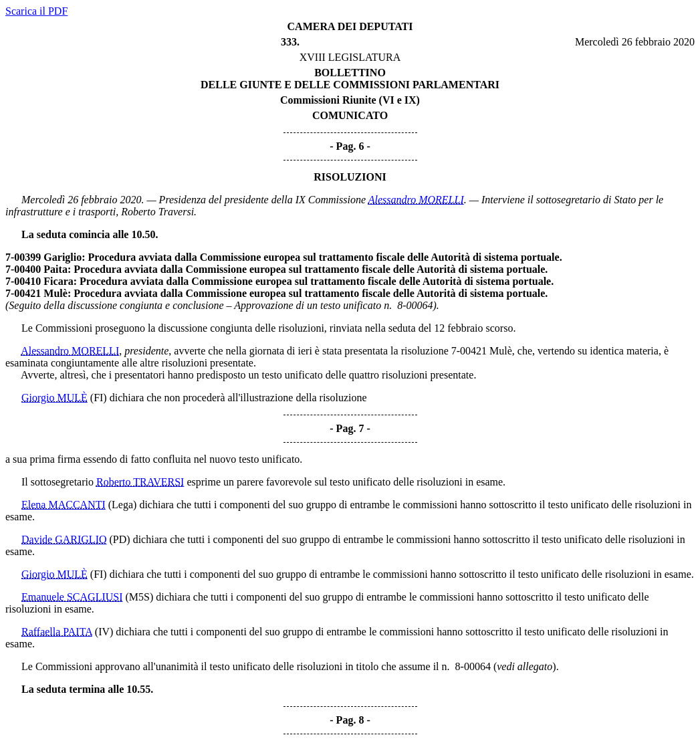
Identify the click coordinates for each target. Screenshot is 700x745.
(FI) (99, 398)
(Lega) (123, 505)
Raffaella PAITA (57, 632)
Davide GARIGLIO (64, 539)
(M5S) (140, 597)
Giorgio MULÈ (54, 398)
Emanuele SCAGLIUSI (72, 597)
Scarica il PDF (36, 11)
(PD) (120, 539)
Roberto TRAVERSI (140, 482)
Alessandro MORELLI (416, 200)
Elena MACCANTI (64, 505)
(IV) (104, 632)
